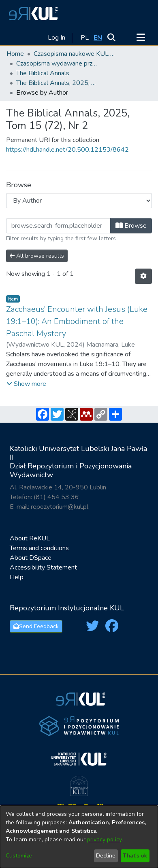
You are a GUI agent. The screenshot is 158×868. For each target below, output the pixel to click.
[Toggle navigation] (141, 38)
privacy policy (104, 839)
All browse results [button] (37, 256)
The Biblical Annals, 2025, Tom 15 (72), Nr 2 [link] (57, 83)
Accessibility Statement (43, 567)
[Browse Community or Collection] (79, 201)
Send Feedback (36, 626)
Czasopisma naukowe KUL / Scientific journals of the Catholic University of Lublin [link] (74, 54)
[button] (32, 13)
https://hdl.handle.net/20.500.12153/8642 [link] (67, 150)
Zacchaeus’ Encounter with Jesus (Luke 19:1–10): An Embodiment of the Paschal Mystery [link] (77, 321)
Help (17, 577)
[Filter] (58, 226)
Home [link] (15, 54)
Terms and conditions (39, 548)
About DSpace (31, 558)
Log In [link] (57, 38)
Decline (106, 856)
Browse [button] (131, 226)
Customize (19, 856)
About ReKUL (30, 538)
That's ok (135, 856)
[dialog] (79, 837)
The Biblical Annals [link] (43, 73)
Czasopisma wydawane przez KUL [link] (57, 64)
